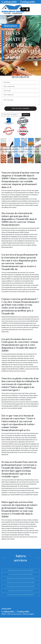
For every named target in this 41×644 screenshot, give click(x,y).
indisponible (9, 2)
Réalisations (11, 26)
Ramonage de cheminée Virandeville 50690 (20, 587)
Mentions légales (28, 614)
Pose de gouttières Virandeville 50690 (20, 574)
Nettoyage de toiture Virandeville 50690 (21, 570)
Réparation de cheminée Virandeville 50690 (20, 578)
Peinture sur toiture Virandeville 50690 (21, 591)
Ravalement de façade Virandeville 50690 (21, 595)
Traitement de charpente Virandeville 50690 (21, 583)
